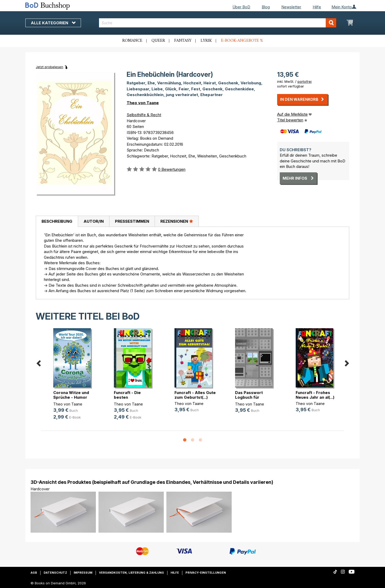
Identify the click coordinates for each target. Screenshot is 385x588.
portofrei (305, 81)
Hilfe (317, 7)
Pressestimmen (132, 221)
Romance (132, 41)
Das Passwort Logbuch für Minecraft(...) (249, 397)
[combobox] (218, 23)
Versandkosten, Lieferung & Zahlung (132, 573)
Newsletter (291, 7)
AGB (34, 573)
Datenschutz (55, 573)
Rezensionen (177, 221)
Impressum (83, 573)
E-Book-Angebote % (242, 41)
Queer (158, 41)
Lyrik (206, 41)
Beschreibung (57, 221)
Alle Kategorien (53, 23)
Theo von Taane (143, 103)
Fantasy (183, 41)
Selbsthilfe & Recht (144, 115)
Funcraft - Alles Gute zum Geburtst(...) (195, 395)
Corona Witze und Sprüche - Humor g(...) (71, 397)
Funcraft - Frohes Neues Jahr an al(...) (315, 395)
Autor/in (94, 221)
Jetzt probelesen (49, 67)
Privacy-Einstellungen (206, 573)
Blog (266, 7)
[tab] (57, 221)
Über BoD (241, 7)
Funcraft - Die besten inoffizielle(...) (127, 397)
